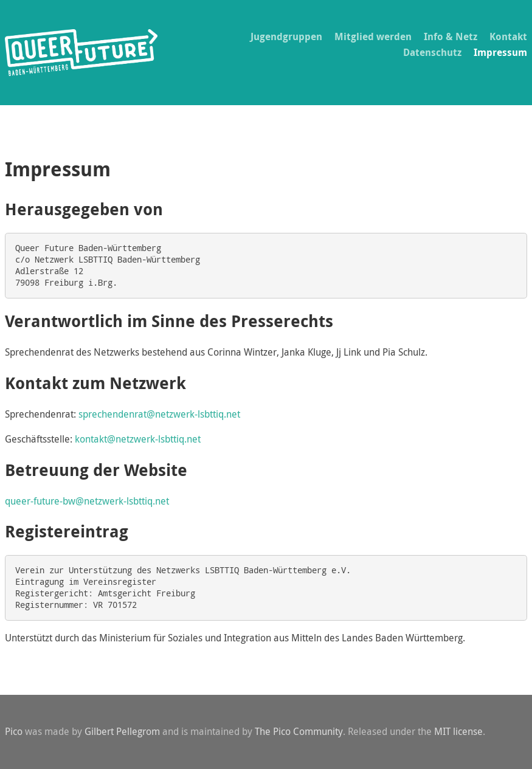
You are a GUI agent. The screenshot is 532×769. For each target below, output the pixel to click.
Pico (14, 731)
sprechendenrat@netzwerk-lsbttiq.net (159, 414)
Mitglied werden (373, 36)
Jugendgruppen (286, 36)
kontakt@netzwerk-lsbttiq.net (138, 439)
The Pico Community (299, 731)
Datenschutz (432, 52)
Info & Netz (451, 36)
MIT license (458, 731)
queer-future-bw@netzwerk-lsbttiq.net (87, 501)
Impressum (500, 52)
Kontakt (508, 36)
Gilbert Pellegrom (122, 731)
